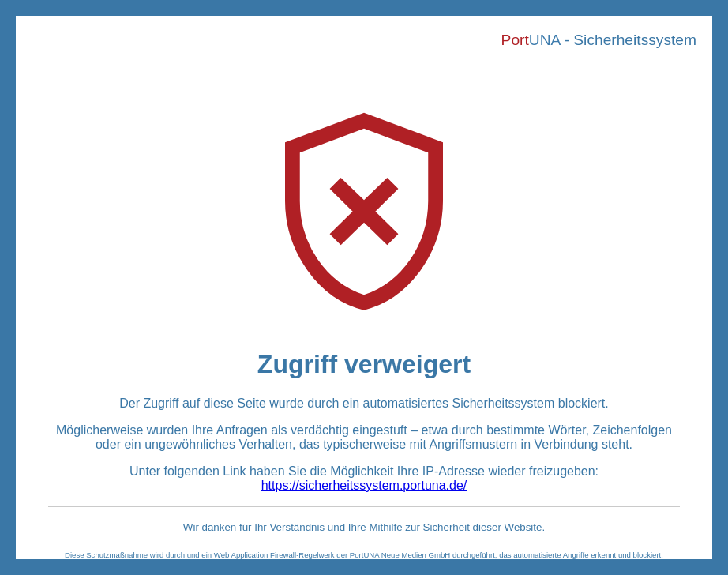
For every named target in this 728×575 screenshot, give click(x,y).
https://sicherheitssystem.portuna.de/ (364, 485)
